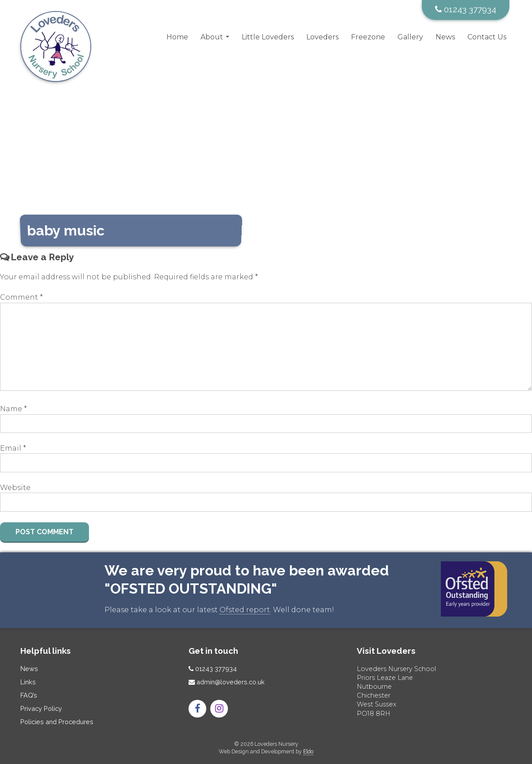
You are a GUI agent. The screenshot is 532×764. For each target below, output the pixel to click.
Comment (21, 297)
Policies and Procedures (57, 722)
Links (28, 682)
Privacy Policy (41, 708)
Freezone (368, 37)
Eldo (308, 751)
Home (177, 37)
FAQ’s (29, 695)
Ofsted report (245, 610)
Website (15, 488)
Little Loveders (268, 37)
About (215, 37)
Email (13, 448)
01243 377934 (213, 669)
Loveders (322, 37)
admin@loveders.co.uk (227, 682)
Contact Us (487, 37)
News (445, 37)
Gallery (410, 37)
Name (13, 409)
